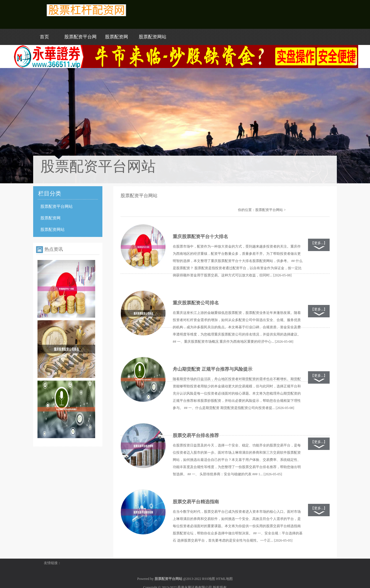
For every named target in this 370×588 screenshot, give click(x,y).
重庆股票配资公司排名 (196, 303)
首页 (44, 37)
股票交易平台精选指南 (196, 502)
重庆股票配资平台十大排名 (200, 236)
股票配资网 (117, 37)
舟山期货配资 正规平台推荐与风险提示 (213, 369)
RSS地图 (209, 579)
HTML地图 (224, 579)
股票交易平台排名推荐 (196, 435)
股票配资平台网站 (57, 207)
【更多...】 (319, 243)
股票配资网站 (153, 37)
